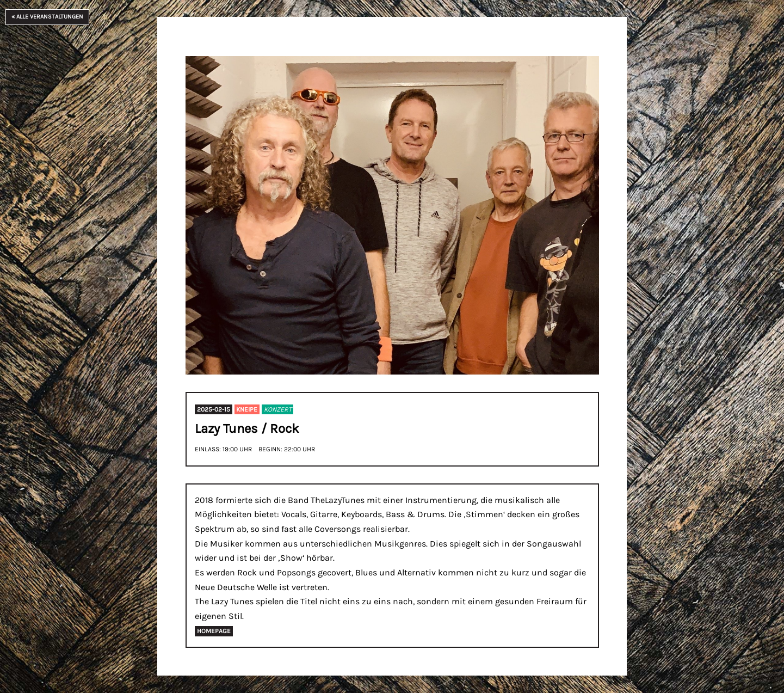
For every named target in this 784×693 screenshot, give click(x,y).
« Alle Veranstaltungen (47, 17)
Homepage (214, 631)
